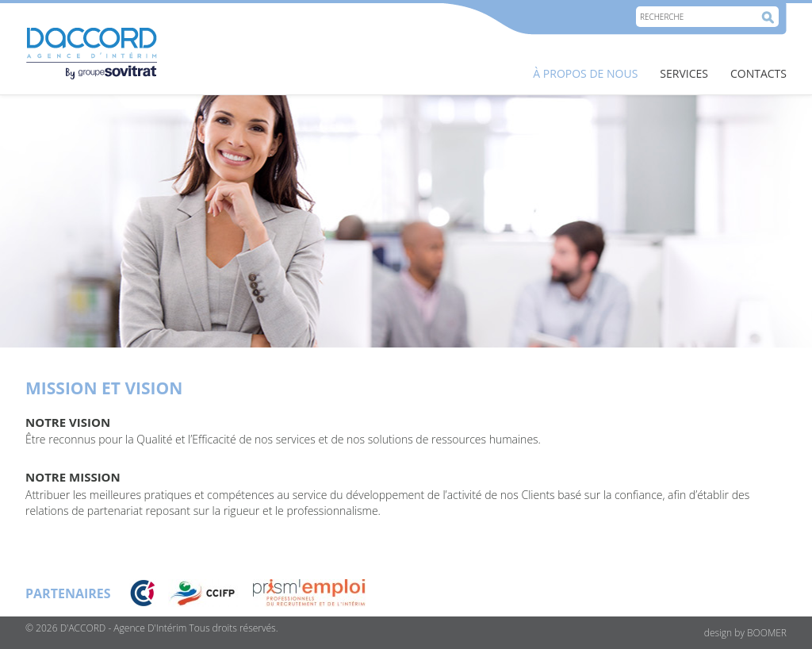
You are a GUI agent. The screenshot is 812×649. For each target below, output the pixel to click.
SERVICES (684, 73)
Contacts (758, 73)
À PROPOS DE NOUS (585, 73)
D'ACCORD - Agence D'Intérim (124, 628)
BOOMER (767, 633)
